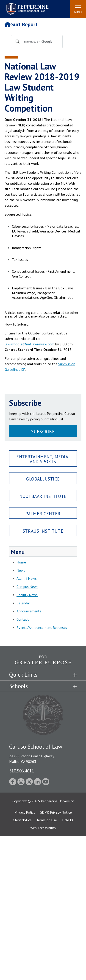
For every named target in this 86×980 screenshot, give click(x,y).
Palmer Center (43, 514)
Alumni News (27, 578)
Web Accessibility (43, 828)
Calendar (23, 603)
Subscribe (43, 431)
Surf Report (21, 24)
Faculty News (27, 595)
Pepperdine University (57, 801)
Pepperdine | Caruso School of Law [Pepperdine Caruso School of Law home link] (27, 6)
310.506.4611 (22, 771)
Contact (23, 619)
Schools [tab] (18, 686)
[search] (41, 42)
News (21, 570)
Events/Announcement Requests (42, 628)
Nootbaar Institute (43, 496)
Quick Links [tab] (23, 675)
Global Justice (43, 479)
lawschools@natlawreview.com (29, 344)
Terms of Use (47, 820)
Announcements (29, 611)
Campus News (27, 587)
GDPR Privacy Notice (56, 812)
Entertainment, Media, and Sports (43, 459)
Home (21, 562)
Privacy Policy (25, 812)
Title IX (67, 820)
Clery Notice (22, 820)
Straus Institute (43, 531)
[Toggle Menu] (78, 9)
